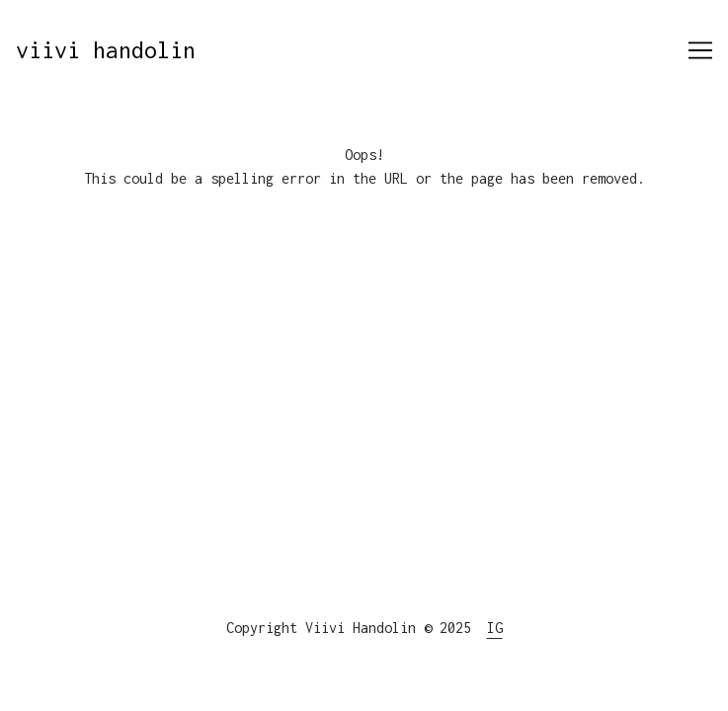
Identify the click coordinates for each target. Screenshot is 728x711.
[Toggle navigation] (700, 50)
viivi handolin (106, 50)
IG (495, 628)
